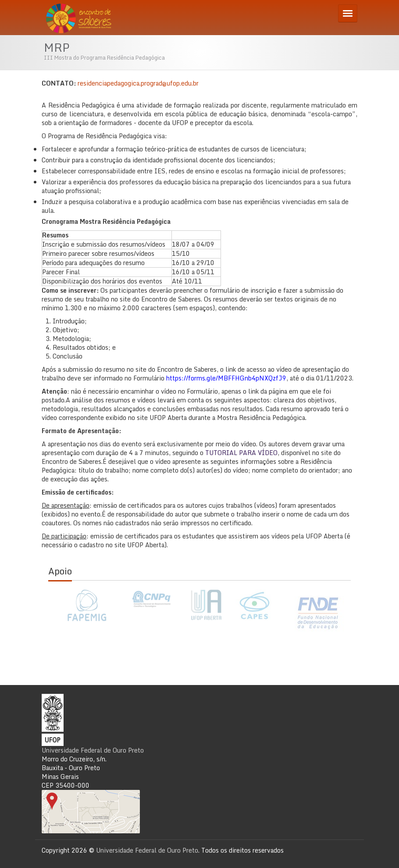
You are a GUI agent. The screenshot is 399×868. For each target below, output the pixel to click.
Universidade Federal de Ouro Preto (93, 750)
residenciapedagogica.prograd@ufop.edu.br (138, 83)
